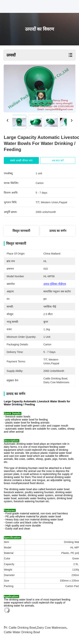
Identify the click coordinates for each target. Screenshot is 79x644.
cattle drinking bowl (22, 628)
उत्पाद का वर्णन (58, 231)
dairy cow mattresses (52, 628)
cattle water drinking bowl (22, 632)
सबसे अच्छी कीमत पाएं (22, 160)
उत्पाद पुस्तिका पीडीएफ (55, 284)
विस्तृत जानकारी (21, 231)
